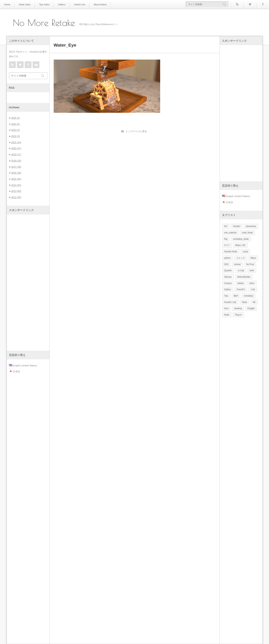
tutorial (237, 264)
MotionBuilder (244, 277)
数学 (236, 296)
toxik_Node (247, 233)
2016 (16, 173)
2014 (16, 185)
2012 (16, 197)
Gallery (60, 4)
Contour (228, 283)
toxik (252, 271)
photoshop (251, 226)
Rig (226, 239)
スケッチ (241, 258)
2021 (16, 142)
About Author (97, 4)
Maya (253, 258)
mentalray (249, 296)
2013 (16, 191)
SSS (226, 264)
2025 (15, 118)
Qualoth (228, 271)
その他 (241, 271)
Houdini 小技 (230, 302)
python (227, 258)
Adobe (241, 283)
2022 (15, 136)
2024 (15, 124)
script (245, 252)
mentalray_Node (241, 239)
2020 (16, 148)
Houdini (237, 226)
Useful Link (77, 4)
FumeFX (241, 289)
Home (7, 4)
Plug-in (238, 315)
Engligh (251, 308)
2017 (16, 167)
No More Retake (44, 23)
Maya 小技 (240, 245)
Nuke (244, 302)
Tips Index (43, 4)
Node (227, 315)
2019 (16, 154)
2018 (16, 161)
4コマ (227, 245)
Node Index (24, 4)
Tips (226, 296)
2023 (15, 130)
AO (226, 226)
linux (227, 308)
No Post (250, 264)
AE (254, 302)
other (252, 283)
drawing (238, 308)
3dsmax (228, 277)
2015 (16, 179)
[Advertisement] (28, 283)
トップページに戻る (136, 131)
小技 (253, 289)
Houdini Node (231, 252)
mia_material (230, 233)
